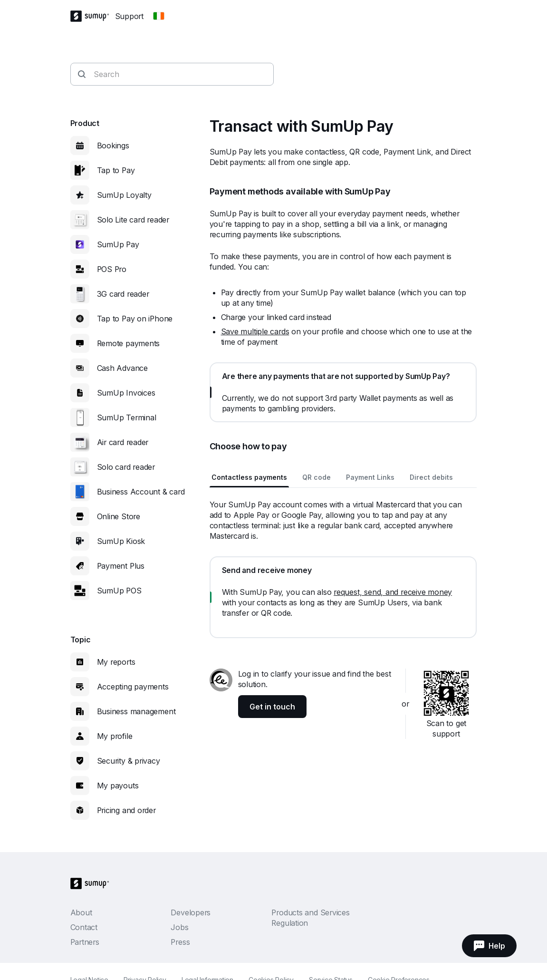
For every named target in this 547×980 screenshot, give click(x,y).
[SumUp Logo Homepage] (93, 16)
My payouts (118, 786)
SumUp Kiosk (121, 541)
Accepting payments (133, 687)
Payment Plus (121, 566)
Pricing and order (126, 810)
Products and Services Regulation (310, 918)
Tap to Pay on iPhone (135, 319)
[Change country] (159, 16)
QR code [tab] (317, 477)
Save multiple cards (255, 331)
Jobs (179, 927)
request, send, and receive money (393, 592)
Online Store (119, 516)
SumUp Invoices (126, 393)
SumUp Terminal (127, 417)
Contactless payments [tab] (249, 477)
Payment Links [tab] (370, 477)
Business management (136, 711)
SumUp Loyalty (124, 195)
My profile (115, 736)
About (81, 912)
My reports (116, 662)
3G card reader (123, 294)
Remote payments (129, 343)
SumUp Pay (118, 244)
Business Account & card (141, 492)
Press (180, 942)
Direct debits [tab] (431, 477)
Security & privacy (129, 761)
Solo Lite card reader (133, 220)
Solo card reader (126, 467)
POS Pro (112, 269)
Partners (85, 942)
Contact (84, 927)
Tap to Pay (116, 170)
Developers (191, 912)
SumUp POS (119, 591)
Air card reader (123, 442)
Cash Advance (122, 368)
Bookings (113, 146)
